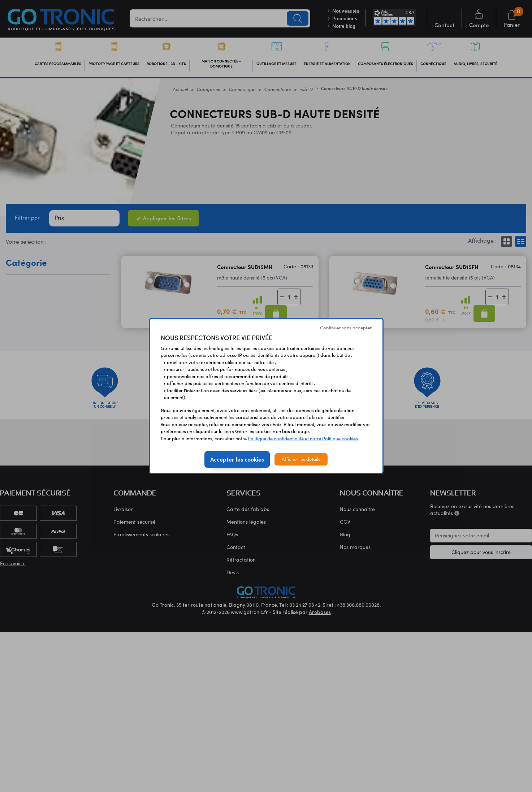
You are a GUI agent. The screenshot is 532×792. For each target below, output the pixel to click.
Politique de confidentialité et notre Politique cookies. (303, 438)
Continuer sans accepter (346, 328)
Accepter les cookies (237, 459)
